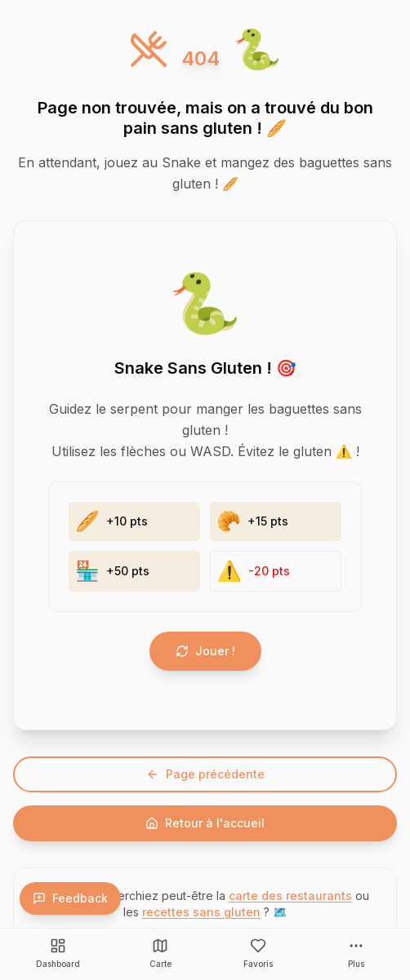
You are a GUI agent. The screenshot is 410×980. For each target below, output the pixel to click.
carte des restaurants (290, 896)
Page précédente (205, 774)
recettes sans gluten (201, 912)
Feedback (70, 898)
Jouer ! (205, 651)
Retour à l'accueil (205, 823)
